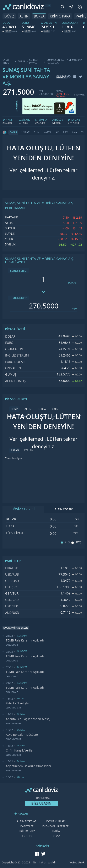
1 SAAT (25, 132)
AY (57, 132)
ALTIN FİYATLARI (27, 821)
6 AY (75, 132)
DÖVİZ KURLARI (56, 821)
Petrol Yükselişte (17, 703)
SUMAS (72, 283)
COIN (55, 409)
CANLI (13, 132)
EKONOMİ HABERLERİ (56, 826)
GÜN (36, 132)
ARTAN (15, 451)
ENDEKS (27, 836)
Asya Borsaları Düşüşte (22, 735)
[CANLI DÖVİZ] (23, 7)
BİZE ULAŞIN (41, 803)
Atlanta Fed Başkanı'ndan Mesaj (28, 719)
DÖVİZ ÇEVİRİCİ (23, 509)
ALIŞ (67, 542)
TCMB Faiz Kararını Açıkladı (25, 640)
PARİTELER (27, 826)
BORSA (39, 16)
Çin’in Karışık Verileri (20, 750)
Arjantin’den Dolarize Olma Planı (28, 766)
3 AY (65, 132)
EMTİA (56, 831)
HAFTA (47, 132)
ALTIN (24, 16)
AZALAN (28, 451)
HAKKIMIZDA (42, 798)
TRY (74, 309)
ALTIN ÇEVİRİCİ (64, 509)
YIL (83, 132)
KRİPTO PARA (60, 16)
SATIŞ (78, 542)
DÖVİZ (9, 16)
